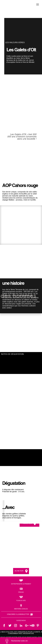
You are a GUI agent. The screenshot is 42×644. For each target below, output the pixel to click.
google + (27, 625)
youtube (32, 625)
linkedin (21, 625)
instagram (15, 625)
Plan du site (21, 601)
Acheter (27, 524)
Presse (21, 592)
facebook (4, 625)
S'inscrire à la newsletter (18, 614)
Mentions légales (21, 609)
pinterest (38, 625)
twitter (10, 625)
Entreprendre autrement (21, 584)
